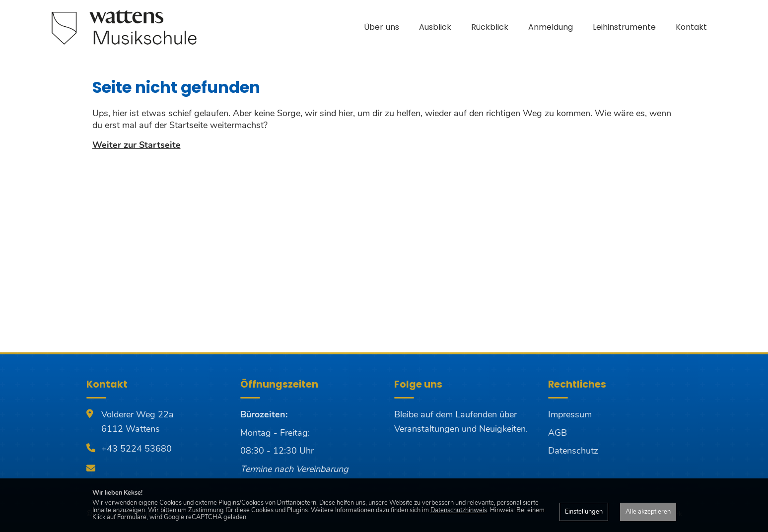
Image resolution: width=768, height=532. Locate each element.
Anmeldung (551, 27)
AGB (558, 433)
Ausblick (435, 27)
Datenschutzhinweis (459, 510)
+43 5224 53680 (137, 449)
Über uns (382, 27)
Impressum (570, 414)
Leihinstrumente (624, 27)
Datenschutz (573, 451)
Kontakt (691, 27)
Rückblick (490, 27)
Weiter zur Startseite (137, 145)
